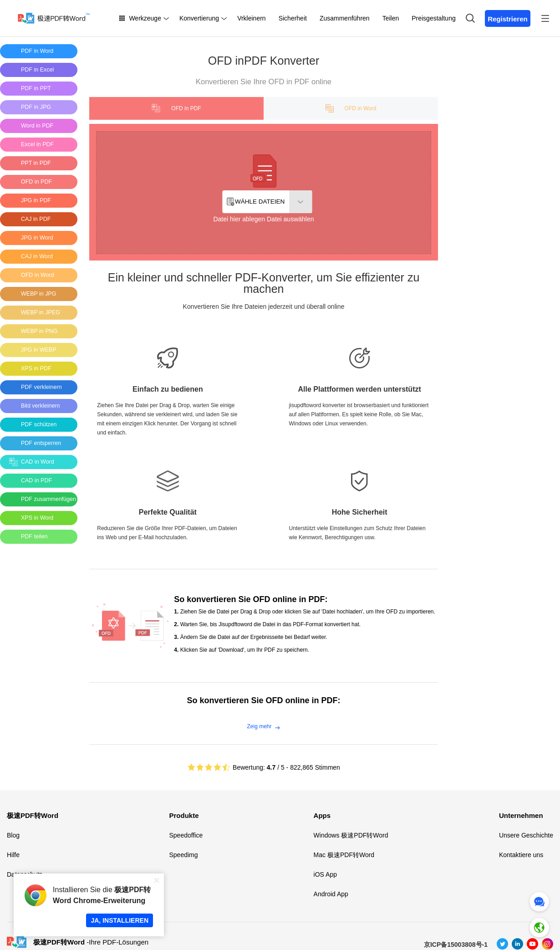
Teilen (391, 18)
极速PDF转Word (33, 815)
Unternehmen (521, 815)
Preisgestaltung (434, 18)
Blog (13, 835)
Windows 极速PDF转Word (351, 835)
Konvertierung (199, 18)
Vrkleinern (252, 18)
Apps (322, 815)
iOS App (325, 874)
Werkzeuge (145, 18)
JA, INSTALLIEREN (120, 920)
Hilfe (13, 855)
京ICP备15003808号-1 (456, 945)
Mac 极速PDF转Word (344, 855)
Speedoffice (186, 835)
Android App (331, 894)
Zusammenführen (345, 18)
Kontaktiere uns (521, 855)
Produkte (184, 815)
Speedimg (183, 855)
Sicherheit (293, 18)
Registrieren (508, 19)
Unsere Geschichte (526, 835)
